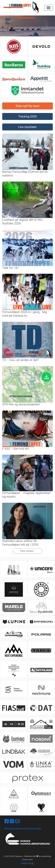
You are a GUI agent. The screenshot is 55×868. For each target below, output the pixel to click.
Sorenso (19, 856)
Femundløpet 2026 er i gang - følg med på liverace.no (25, 314)
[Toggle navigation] (49, 8)
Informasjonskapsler (14, 829)
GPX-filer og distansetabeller (21, 404)
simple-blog (46, 856)
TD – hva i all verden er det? (21, 360)
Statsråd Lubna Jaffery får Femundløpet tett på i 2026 (20, 543)
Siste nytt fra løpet (27, 106)
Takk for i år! (10, 268)
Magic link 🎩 (27, 863)
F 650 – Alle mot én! (16, 449)
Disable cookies (28, 860)
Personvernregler (33, 829)
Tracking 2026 (27, 116)
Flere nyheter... (27, 551)
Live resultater (28, 127)
